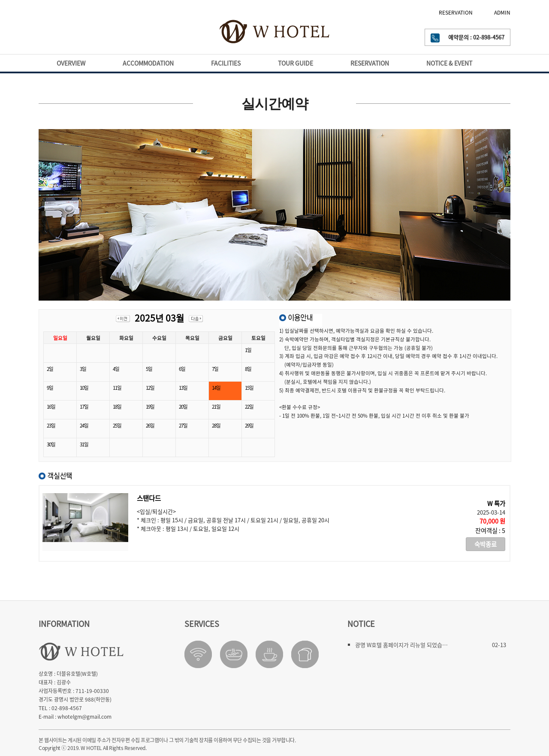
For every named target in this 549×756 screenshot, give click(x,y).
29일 (249, 425)
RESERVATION (456, 12)
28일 (216, 425)
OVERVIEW (71, 63)
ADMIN (502, 12)
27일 (183, 425)
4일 (116, 369)
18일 (117, 407)
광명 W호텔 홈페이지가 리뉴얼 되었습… (401, 645)
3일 (83, 369)
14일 (216, 388)
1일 (248, 350)
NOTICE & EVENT (449, 63)
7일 (215, 369)
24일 (84, 425)
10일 (84, 388)
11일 (117, 388)
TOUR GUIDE (296, 63)
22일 (249, 407)
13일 (183, 388)
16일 (51, 407)
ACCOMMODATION (148, 63)
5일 (149, 369)
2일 (50, 369)
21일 (216, 407)
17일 (84, 407)
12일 (150, 388)
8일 (248, 369)
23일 (51, 425)
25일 (117, 425)
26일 (150, 425)
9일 (50, 388)
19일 (150, 407)
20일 (183, 407)
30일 (51, 444)
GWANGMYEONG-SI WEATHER (77, 35)
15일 (249, 388)
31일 (84, 444)
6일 (182, 369)
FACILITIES (226, 63)
